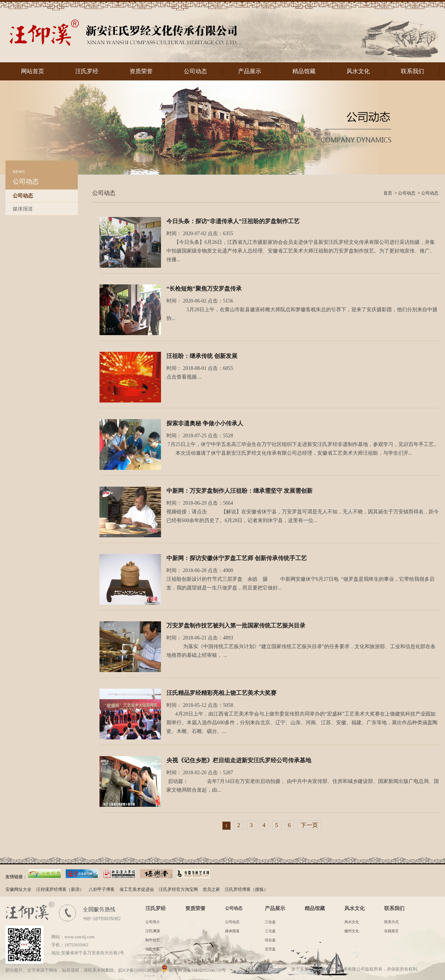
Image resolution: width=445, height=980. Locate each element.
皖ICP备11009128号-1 (139, 970)
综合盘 (270, 940)
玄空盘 (270, 949)
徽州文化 (352, 931)
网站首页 (33, 71)
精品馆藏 (304, 71)
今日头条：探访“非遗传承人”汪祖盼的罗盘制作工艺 (233, 221)
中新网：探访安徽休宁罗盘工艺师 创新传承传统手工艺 (237, 558)
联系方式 (391, 922)
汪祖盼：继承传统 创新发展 (202, 356)
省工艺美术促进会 (137, 889)
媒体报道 (23, 209)
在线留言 (391, 931)
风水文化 (358, 71)
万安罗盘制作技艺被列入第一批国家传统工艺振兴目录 (236, 625)
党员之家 (211, 889)
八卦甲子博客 (102, 889)
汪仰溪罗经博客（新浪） (60, 889)
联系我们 (412, 71)
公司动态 (195, 71)
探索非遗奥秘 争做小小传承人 (205, 423)
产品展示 (250, 71)
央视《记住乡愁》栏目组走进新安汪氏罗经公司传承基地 (239, 760)
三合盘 (270, 922)
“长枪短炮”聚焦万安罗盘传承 (204, 289)
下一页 (309, 825)
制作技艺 (153, 940)
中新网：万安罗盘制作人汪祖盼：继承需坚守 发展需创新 (240, 491)
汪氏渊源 (153, 931)
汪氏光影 (153, 949)
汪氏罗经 (87, 71)
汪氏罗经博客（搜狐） (246, 889)
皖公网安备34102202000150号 (193, 970)
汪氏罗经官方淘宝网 (178, 889)
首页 (388, 193)
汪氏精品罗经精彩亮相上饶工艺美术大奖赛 (221, 693)
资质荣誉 (141, 71)
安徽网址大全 (18, 889)
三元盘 (270, 931)
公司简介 (153, 922)
